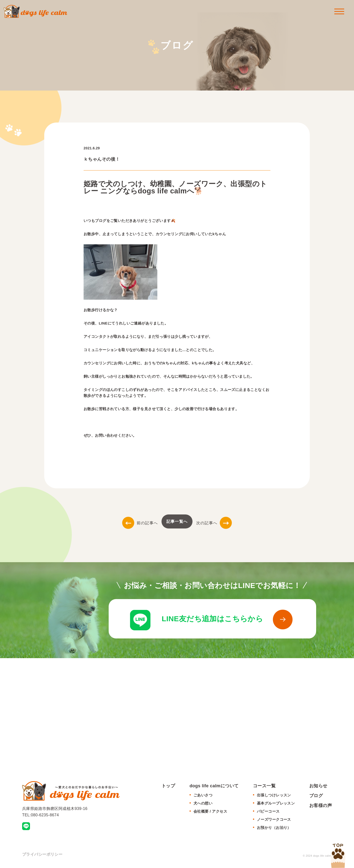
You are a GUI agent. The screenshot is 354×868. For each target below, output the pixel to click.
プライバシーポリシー (42, 855)
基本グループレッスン (276, 803)
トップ (168, 786)
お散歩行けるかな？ (101, 310)
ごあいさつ (203, 795)
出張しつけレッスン (274, 795)
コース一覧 (264, 786)
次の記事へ (214, 523)
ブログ (316, 796)
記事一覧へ (177, 521)
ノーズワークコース (274, 820)
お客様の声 (321, 806)
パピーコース (268, 812)
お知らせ (318, 786)
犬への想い (203, 803)
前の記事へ (140, 523)
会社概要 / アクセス (210, 812)
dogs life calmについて (214, 786)
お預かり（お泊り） (274, 828)
